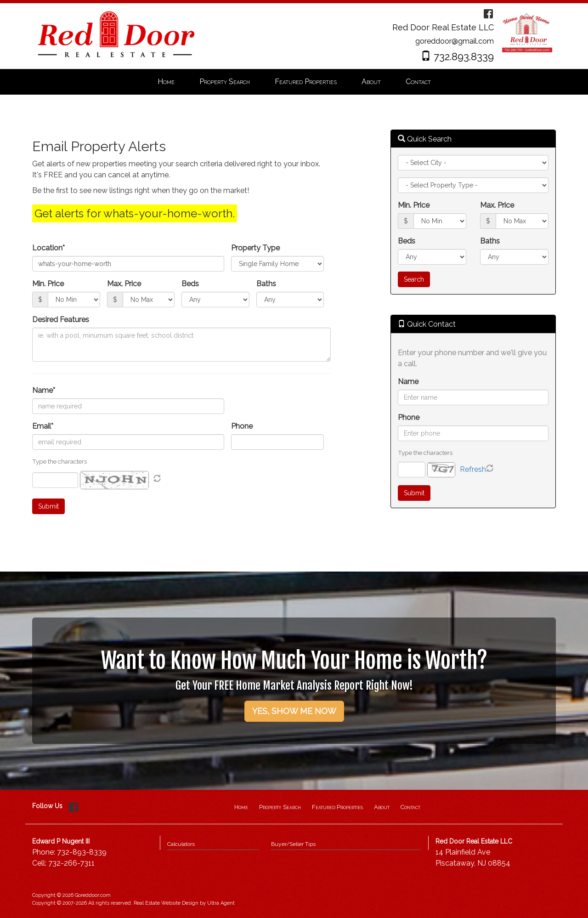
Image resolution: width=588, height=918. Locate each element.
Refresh (473, 469)
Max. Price (124, 284)
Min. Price (48, 284)
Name (408, 382)
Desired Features (61, 320)
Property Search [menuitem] (225, 82)
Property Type (255, 248)
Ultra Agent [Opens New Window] (221, 903)
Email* (43, 426)
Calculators (181, 844)
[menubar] (294, 82)
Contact (410, 807)
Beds (190, 284)
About (382, 807)
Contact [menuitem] (418, 82)
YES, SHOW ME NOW (294, 711)
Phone (242, 426)
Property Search (280, 807)
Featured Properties (337, 807)
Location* (48, 248)
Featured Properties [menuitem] (306, 82)
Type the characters (425, 453)
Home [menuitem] (166, 82)
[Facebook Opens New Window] (488, 13)
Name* (44, 390)
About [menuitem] (371, 82)
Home (241, 807)
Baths (266, 284)
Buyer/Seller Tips (293, 844)
